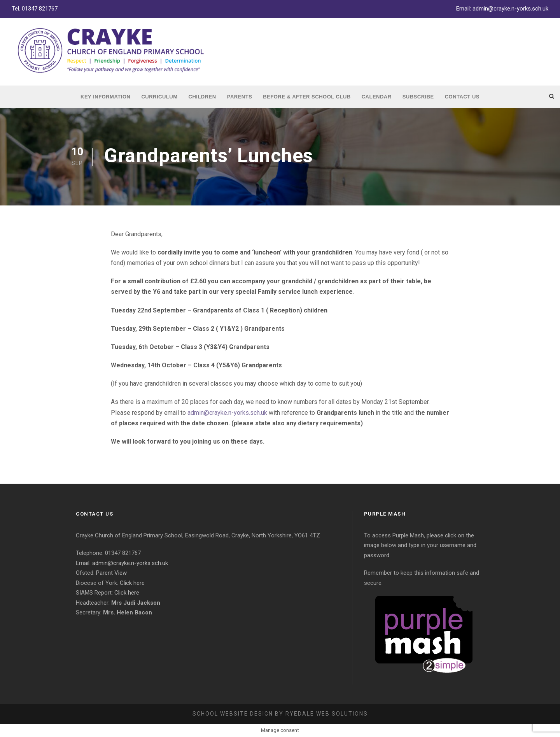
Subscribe (418, 97)
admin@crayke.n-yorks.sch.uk (510, 9)
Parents (240, 97)
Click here (132, 583)
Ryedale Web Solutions (327, 714)
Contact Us (462, 97)
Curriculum (159, 97)
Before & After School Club (307, 97)
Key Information (105, 97)
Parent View (111, 573)
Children (202, 97)
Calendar (377, 97)
